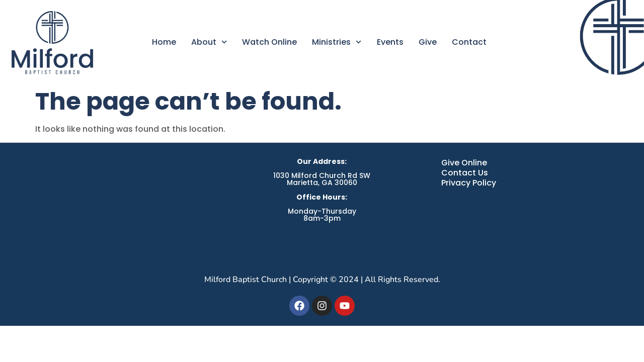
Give (428, 42)
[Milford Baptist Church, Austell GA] (114, 208)
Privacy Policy (469, 183)
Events (390, 42)
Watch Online (269, 42)
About (209, 42)
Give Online (464, 163)
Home (164, 42)
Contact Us (465, 173)
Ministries (337, 42)
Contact (469, 42)
